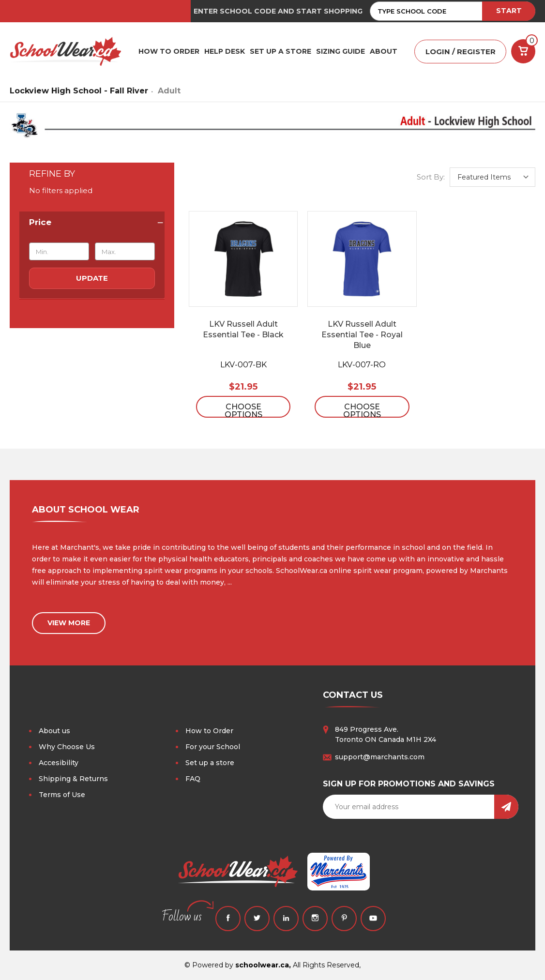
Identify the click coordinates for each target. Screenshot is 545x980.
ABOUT (384, 51)
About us (54, 731)
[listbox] (492, 177)
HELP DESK (225, 51)
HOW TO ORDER (169, 51)
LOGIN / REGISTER (461, 52)
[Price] (92, 222)
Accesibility (59, 763)
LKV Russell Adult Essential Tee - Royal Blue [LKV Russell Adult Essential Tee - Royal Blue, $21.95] (362, 335)
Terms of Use (62, 795)
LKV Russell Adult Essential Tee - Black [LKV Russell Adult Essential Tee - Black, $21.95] (243, 329)
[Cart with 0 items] (523, 51)
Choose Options (243, 410)
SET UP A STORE (280, 51)
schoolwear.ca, (263, 965)
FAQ (193, 779)
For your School (213, 747)
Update (92, 278)
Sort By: (431, 177)
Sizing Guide (341, 51)
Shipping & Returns (73, 779)
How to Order (209, 731)
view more (69, 623)
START (509, 11)
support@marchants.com (380, 757)
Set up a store (210, 763)
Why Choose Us (67, 747)
